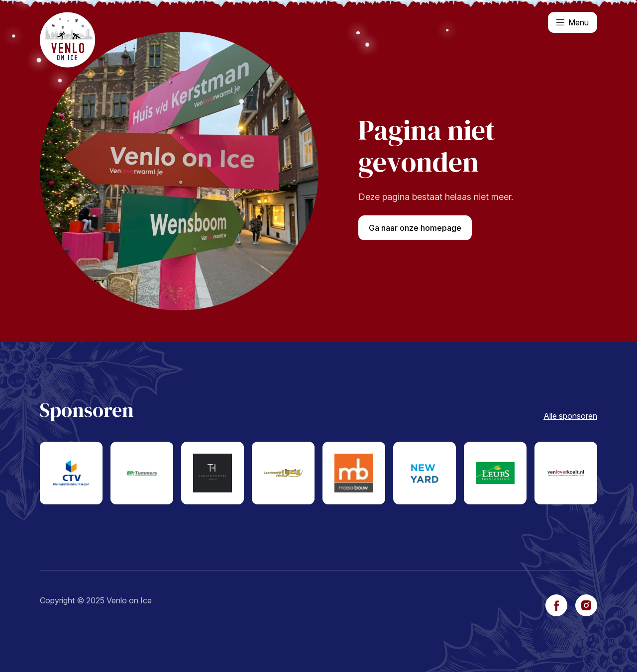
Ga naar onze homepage (415, 228)
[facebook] (556, 605)
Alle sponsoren (570, 416)
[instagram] (586, 605)
